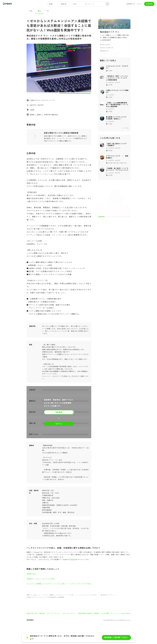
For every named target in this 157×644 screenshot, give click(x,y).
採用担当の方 (131, 4)
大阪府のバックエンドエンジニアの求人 (41, 579)
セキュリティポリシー (69, 613)
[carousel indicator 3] (114, 217)
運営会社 (42, 613)
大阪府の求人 (31, 574)
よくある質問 (105, 613)
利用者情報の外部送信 (85, 613)
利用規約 (96, 613)
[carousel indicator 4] (121, 217)
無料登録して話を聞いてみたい (116, 638)
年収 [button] (75, 4)
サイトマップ (115, 613)
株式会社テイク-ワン (107, 595)
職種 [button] (51, 4)
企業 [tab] (31, 11)
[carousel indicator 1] (43, 93)
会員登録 (149, 4)
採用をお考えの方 (32, 613)
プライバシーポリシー (54, 613)
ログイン (140, 4)
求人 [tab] (39, 11)
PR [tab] (48, 11)
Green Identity (126, 613)
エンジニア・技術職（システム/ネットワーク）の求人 (46, 584)
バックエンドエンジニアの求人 (80, 584)
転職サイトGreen (32, 595)
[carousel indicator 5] (127, 217)
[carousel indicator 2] (75, 93)
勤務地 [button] (64, 4)
